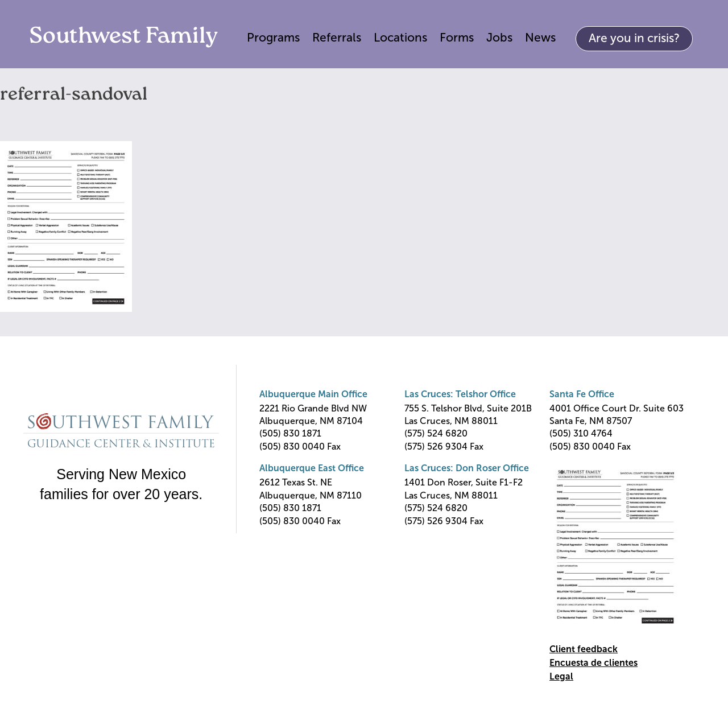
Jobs (499, 37)
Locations (400, 37)
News (540, 37)
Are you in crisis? (634, 38)
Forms (457, 37)
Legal (561, 676)
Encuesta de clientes (593, 663)
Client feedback (584, 649)
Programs (273, 37)
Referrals (337, 37)
